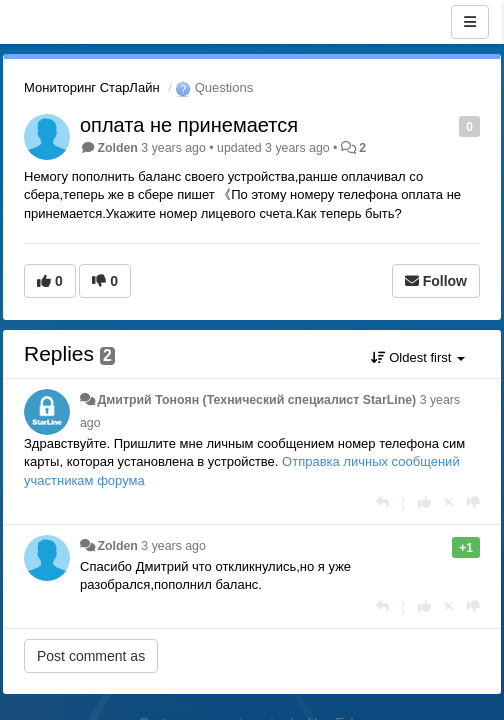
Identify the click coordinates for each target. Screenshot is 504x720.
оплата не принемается (189, 125)
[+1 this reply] (424, 502)
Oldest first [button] (418, 357)
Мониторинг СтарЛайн (92, 87)
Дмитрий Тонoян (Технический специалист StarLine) (256, 400)
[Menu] (470, 22)
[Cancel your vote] (449, 502)
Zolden (117, 148)
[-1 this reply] (473, 502)
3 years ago (173, 546)
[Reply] (382, 502)
